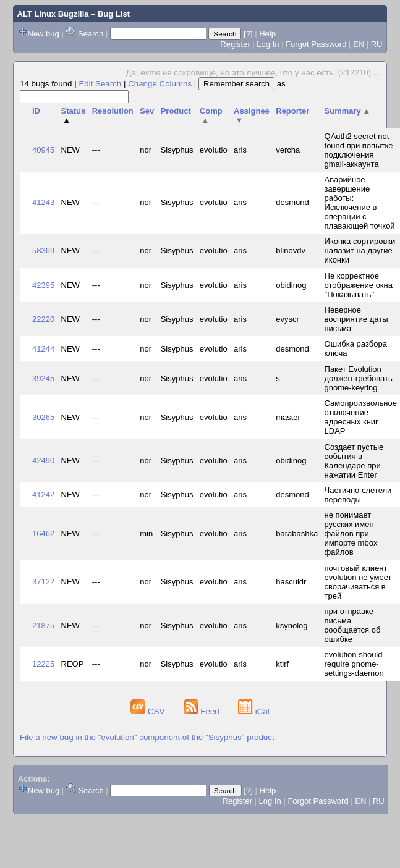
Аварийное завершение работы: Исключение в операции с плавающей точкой (360, 203)
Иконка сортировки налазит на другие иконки (360, 251)
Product (176, 111)
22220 (43, 319)
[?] (248, 34)
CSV (149, 711)
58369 (43, 251)
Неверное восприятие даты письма (356, 319)
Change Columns (160, 84)
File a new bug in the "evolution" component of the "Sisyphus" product (147, 737)
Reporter (292, 111)
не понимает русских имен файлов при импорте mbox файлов (351, 533)
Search (91, 34)
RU (377, 44)
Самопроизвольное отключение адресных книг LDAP (361, 417)
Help (267, 34)
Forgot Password (316, 44)
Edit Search (100, 84)
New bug (44, 34)
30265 (43, 417)
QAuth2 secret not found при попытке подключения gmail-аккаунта (359, 150)
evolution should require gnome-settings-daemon (354, 664)
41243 (43, 202)
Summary (348, 111)
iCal (254, 711)
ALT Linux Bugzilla (53, 14)
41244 (43, 349)
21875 (43, 626)
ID (36, 111)
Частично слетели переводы (358, 495)
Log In (268, 44)
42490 (43, 461)
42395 (43, 285)
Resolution (113, 111)
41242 (43, 495)
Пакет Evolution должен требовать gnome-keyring (359, 378)
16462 (43, 533)
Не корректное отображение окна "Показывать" (359, 285)
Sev (147, 111)
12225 (43, 664)
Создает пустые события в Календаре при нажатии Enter (354, 461)
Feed (203, 711)
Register (235, 44)
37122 (43, 582)
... (377, 73)
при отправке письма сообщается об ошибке (353, 625)
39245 (43, 378)
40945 (43, 150)
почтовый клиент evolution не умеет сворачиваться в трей (358, 582)
